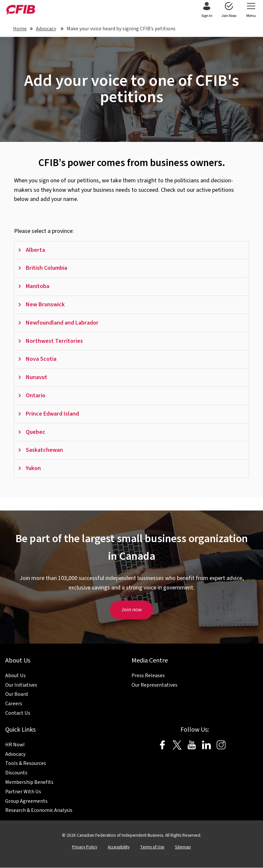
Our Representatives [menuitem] (155, 685)
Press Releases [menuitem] (148, 676)
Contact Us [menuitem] (18, 713)
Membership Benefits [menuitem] (29, 783)
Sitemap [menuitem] (183, 847)
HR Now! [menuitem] (15, 745)
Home (20, 29)
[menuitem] (207, 10)
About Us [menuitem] (15, 676)
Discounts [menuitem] (16, 773)
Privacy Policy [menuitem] (85, 847)
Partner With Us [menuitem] (23, 792)
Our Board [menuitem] (16, 694)
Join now (131, 610)
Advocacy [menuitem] (15, 754)
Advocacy (46, 29)
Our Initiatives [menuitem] (21, 685)
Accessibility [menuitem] (119, 847)
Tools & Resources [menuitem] (26, 764)
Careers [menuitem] (14, 704)
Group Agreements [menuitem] (26, 801)
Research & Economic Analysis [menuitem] (39, 811)
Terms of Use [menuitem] (152, 847)
